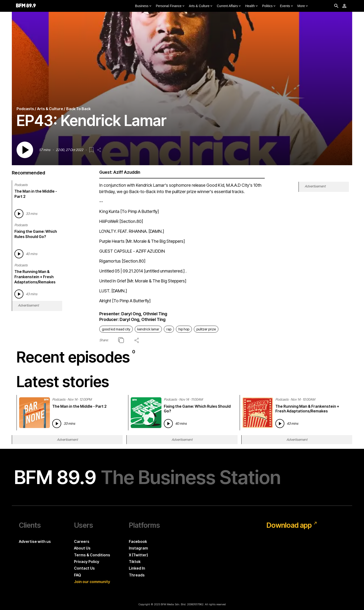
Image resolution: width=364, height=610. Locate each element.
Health (252, 6)
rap (169, 329)
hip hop (184, 329)
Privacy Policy (87, 562)
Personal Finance (171, 6)
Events (287, 6)
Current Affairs (229, 6)
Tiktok (135, 562)
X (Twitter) (138, 555)
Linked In (137, 568)
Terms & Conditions (92, 555)
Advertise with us (35, 541)
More (303, 6)
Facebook (138, 541)
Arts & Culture (201, 6)
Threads (137, 575)
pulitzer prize (206, 329)
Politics (269, 6)
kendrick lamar (148, 329)
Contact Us (84, 568)
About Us (82, 548)
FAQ (78, 575)
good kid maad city (116, 329)
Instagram (138, 548)
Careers (82, 541)
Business (144, 6)
